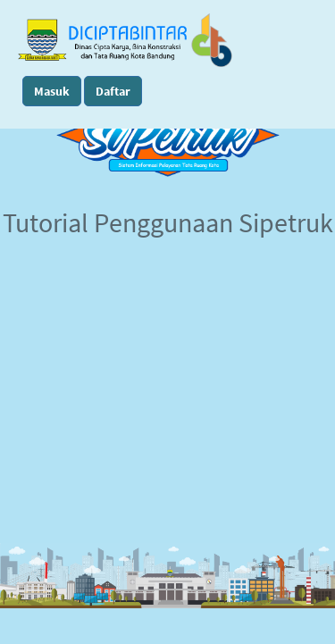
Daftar (113, 91)
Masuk (52, 91)
